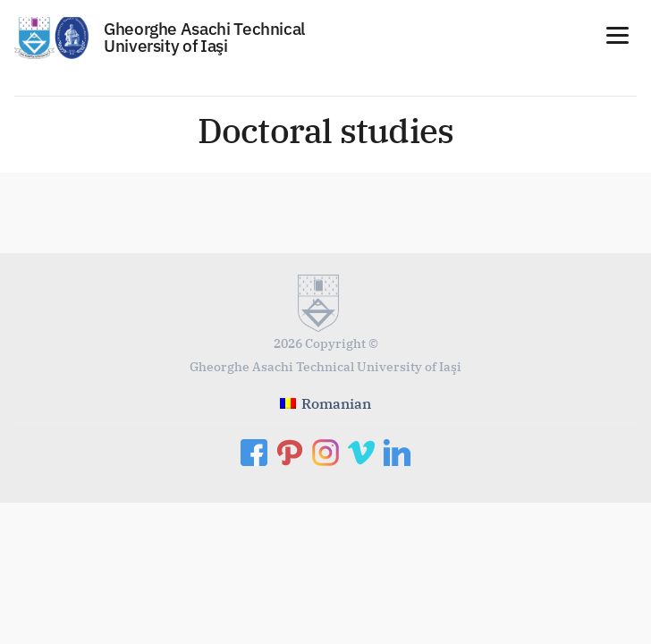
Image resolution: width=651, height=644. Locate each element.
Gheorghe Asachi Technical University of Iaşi (204, 37)
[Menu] (617, 34)
